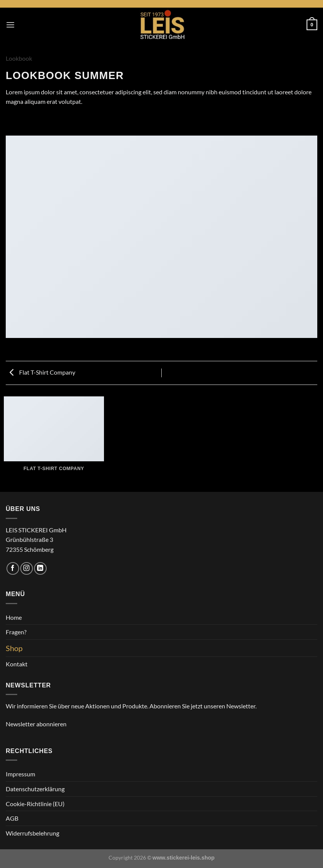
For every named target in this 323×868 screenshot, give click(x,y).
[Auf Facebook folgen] (13, 568)
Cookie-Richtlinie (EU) (35, 804)
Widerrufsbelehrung (32, 833)
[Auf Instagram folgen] (27, 568)
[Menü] (10, 25)
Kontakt (17, 664)
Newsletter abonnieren (36, 724)
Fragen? (16, 632)
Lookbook (19, 58)
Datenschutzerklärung (35, 789)
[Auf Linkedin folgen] (40, 568)
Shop (14, 648)
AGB (12, 818)
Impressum (20, 774)
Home (14, 617)
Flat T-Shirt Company (42, 372)
